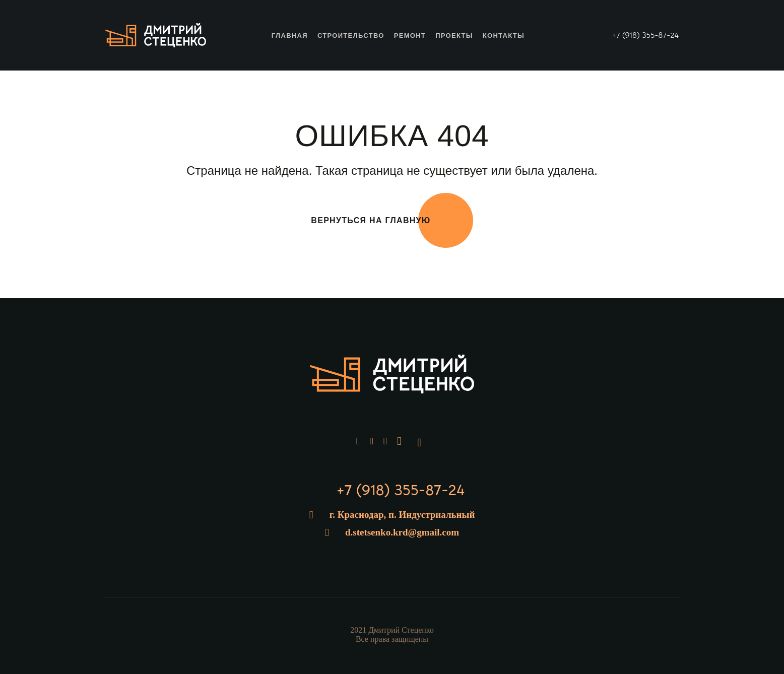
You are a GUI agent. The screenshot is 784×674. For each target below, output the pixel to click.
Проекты (454, 36)
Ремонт (410, 36)
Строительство (351, 36)
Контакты (504, 36)
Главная (290, 36)
